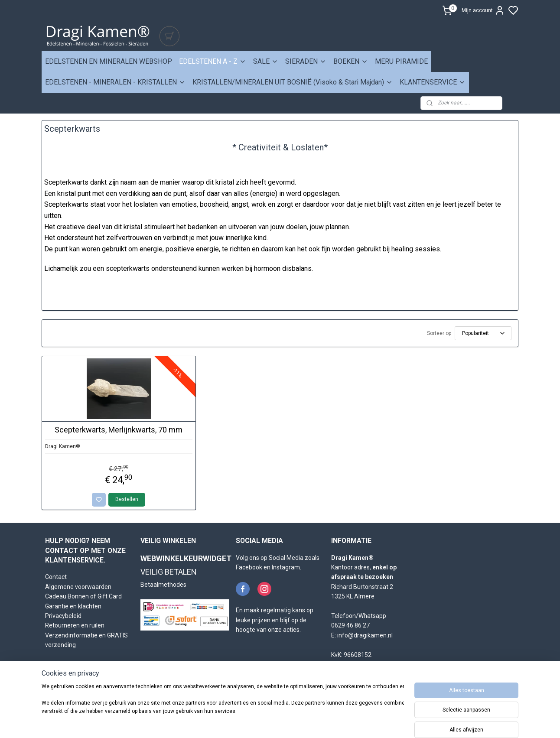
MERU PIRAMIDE (401, 61)
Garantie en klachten (73, 606)
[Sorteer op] (483, 333)
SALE (266, 61)
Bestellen (127, 499)
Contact (56, 577)
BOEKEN (351, 61)
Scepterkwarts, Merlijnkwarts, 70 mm (119, 430)
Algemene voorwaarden (78, 587)
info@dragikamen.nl (365, 635)
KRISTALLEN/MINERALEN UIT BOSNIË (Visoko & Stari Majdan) (293, 82)
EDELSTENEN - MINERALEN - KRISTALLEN (115, 82)
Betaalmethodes (163, 585)
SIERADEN (306, 61)
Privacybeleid (63, 616)
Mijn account (483, 10)
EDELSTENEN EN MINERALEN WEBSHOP (109, 61)
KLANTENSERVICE (433, 82)
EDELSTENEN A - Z (213, 61)
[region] (223, 709)
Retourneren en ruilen (75, 625)
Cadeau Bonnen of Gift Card (83, 596)
